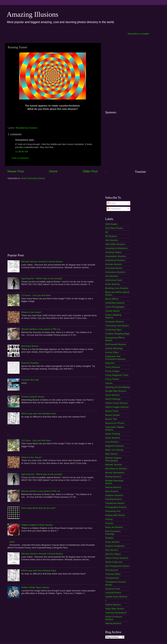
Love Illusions (112, 442)
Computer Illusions (115, 322)
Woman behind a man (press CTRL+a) (41, 329)
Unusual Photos (113, 593)
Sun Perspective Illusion (117, 566)
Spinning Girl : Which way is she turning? (42, 278)
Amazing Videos (113, 252)
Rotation (109, 538)
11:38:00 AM (22, 152)
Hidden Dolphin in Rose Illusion (37, 525)
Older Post (90, 171)
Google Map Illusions (116, 391)
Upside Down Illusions (116, 597)
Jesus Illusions (113, 438)
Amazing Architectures (116, 248)
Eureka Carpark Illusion (33, 397)
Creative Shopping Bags (117, 334)
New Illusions (112, 491)
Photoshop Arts (113, 511)
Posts (111, 203)
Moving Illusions (113, 477)
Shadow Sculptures (115, 546)
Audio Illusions (112, 284)
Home (53, 171)
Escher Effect (112, 352)
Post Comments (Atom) (33, 178)
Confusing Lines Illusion (117, 326)
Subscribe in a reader (138, 34)
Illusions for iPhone (115, 423)
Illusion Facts (112, 411)
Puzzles (109, 523)
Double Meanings (114, 348)
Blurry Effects (112, 299)
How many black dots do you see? (38, 508)
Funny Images (112, 371)
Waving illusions (113, 623)
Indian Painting (113, 434)
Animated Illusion (114, 268)
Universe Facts (113, 589)
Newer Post (16, 171)
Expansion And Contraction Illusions (115, 358)
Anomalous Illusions (115, 272)
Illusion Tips (111, 419)
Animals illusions (114, 264)
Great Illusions (112, 395)
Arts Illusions (112, 276)
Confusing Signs (113, 330)
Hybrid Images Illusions (117, 407)
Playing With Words (115, 515)
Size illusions (112, 550)
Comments (114, 209)
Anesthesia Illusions (115, 260)
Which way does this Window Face (39, 414)
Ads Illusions (112, 240)
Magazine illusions (114, 446)
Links (12, 542)
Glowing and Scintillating (117, 387)
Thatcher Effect (113, 574)
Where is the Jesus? (31, 312)
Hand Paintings (113, 399)
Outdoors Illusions (114, 495)
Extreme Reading (30, 363)
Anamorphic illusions (116, 256)
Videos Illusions (113, 605)
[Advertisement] (31, 216)
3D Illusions (111, 236)
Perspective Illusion (115, 503)
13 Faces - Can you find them (36, 295)
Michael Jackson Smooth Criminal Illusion (42, 262)
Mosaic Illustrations (115, 473)
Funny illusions (113, 367)
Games (109, 383)
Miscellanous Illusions (26, 128)
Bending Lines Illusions (117, 288)
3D (107, 232)
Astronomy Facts (114, 280)
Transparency (112, 578)
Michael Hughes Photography (113, 459)
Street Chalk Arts (114, 562)
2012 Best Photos (114, 228)
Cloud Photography (115, 307)
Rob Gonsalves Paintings (113, 533)
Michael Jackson (114, 465)
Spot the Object (113, 554)
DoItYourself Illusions (116, 344)
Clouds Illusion (113, 311)
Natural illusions (113, 487)
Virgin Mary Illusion (115, 609)
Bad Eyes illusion (30, 346)
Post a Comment (20, 158)
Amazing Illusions (32, 14)
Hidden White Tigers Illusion (35, 587)
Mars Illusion (112, 454)
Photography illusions (116, 507)
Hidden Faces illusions (116, 403)
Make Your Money (114, 450)
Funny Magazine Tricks (117, 375)
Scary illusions (112, 542)
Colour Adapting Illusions (113, 316)
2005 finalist (111, 224)
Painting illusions (114, 499)
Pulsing (109, 519)
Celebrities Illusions (115, 303)
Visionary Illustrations (116, 613)
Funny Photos (112, 379)
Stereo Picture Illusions (117, 558)
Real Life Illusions (114, 527)
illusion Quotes (113, 415)
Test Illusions (112, 570)
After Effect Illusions (115, 244)
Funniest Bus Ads (30, 380)
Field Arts (110, 363)
